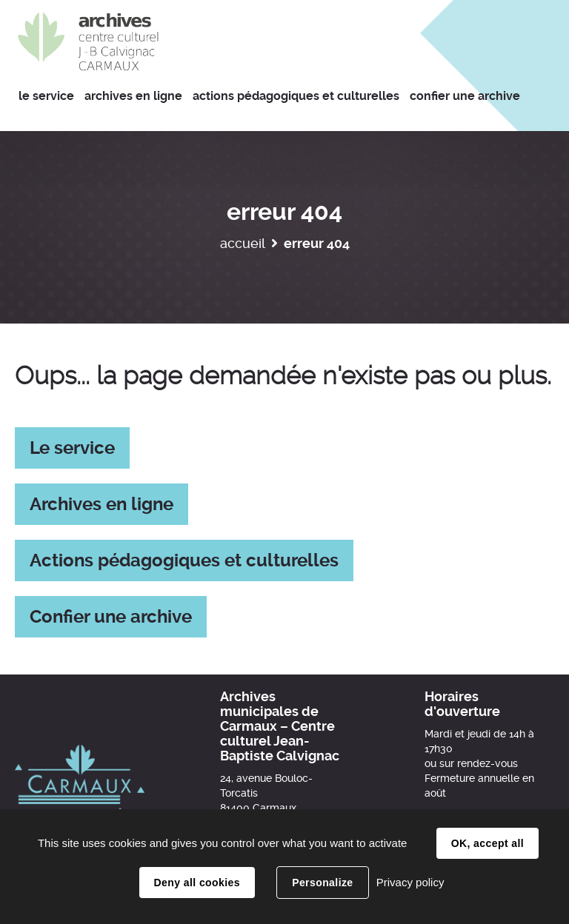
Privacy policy (410, 882)
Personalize (322, 883)
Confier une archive (111, 617)
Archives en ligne (102, 504)
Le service (72, 448)
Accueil (243, 243)
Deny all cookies (197, 883)
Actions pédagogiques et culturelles (184, 560)
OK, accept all (488, 843)
